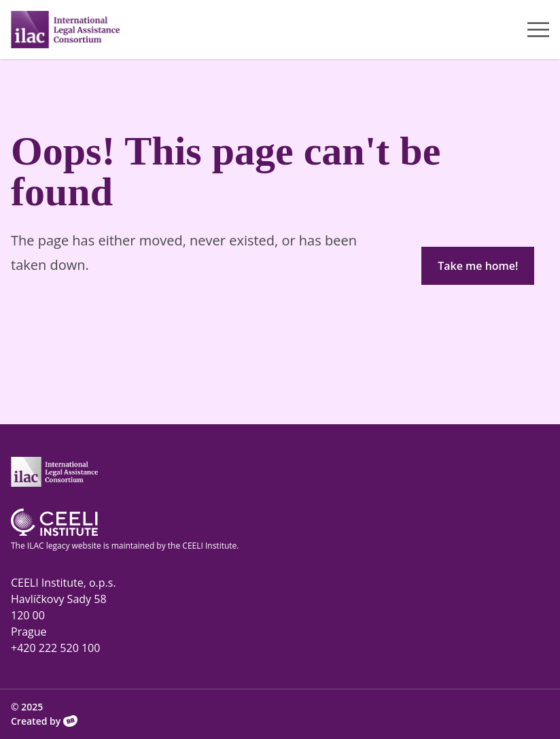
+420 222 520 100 (55, 648)
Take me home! (478, 266)
